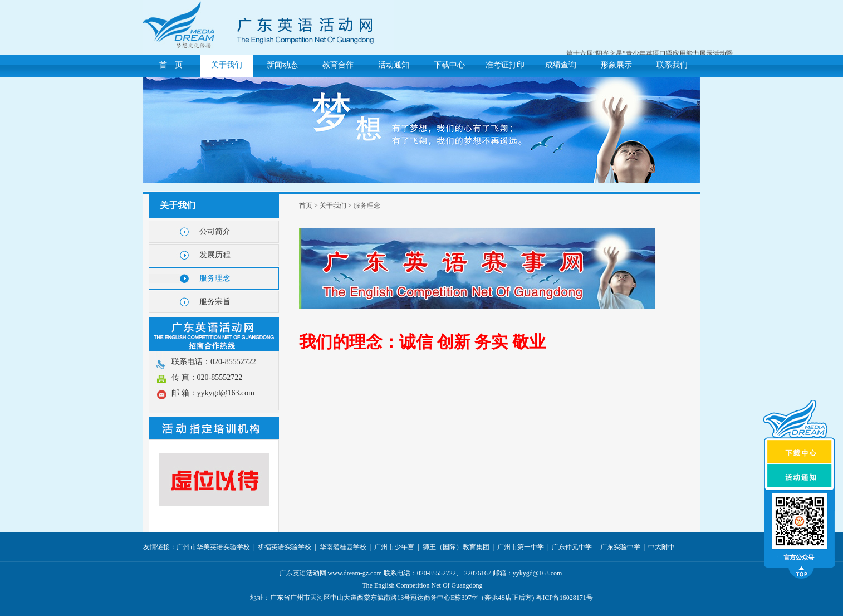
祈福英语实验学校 (285, 547)
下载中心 (449, 65)
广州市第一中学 (521, 547)
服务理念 (215, 278)
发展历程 (215, 255)
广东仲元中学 (572, 547)
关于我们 (227, 65)
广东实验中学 (620, 547)
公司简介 (215, 231)
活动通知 (394, 65)
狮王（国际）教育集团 (456, 547)
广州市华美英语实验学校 (213, 547)
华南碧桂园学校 (343, 547)
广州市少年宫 (394, 547)
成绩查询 (561, 65)
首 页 (171, 65)
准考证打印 (505, 65)
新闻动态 (282, 65)
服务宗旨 (215, 302)
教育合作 (338, 65)
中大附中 (661, 547)
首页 (306, 206)
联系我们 (672, 65)
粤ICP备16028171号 (564, 598)
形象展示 (616, 65)
